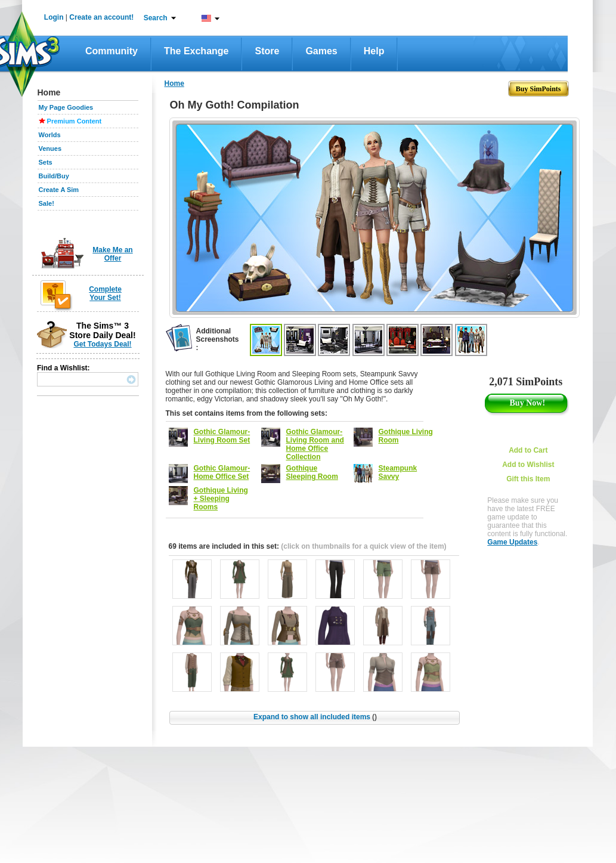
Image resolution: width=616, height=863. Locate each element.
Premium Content (75, 121)
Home (174, 83)
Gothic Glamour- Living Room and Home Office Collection (315, 444)
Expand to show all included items (315, 717)
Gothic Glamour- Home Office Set (222, 472)
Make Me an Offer (112, 254)
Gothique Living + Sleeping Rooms (221, 499)
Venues (50, 149)
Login (54, 17)
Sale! (47, 203)
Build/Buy (54, 176)
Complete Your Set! (105, 293)
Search (156, 18)
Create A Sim (59, 190)
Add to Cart (528, 450)
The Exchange (196, 51)
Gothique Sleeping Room (312, 472)
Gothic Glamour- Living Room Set (222, 436)
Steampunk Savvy (398, 472)
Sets (46, 162)
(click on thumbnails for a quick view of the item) (363, 546)
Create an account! (101, 17)
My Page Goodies (66, 107)
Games (321, 51)
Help (374, 51)
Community (112, 51)
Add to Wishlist (528, 465)
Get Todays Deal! (102, 344)
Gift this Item (528, 479)
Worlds (50, 135)
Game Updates (512, 542)
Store (267, 51)
